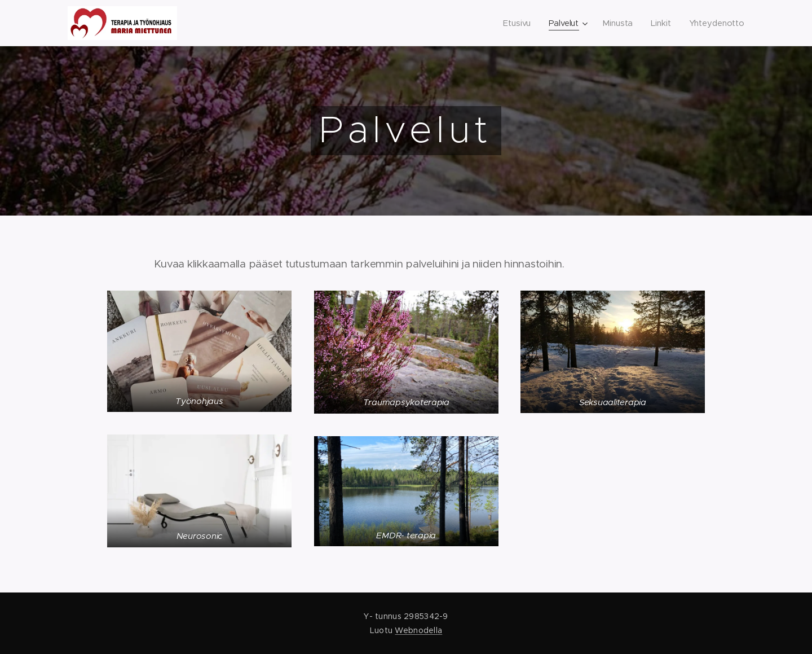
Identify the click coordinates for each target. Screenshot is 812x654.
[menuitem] (517, 23)
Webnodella (418, 630)
